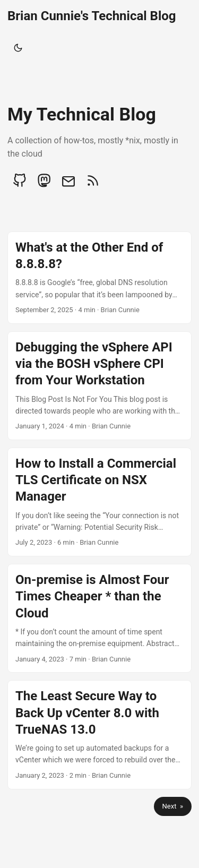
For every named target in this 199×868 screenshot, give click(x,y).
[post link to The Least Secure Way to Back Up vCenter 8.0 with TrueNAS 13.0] (99, 734)
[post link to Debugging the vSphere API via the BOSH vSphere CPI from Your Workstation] (99, 386)
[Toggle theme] (18, 48)
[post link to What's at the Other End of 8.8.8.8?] (99, 278)
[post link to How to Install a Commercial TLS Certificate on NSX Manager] (99, 502)
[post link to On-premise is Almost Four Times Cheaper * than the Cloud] (99, 618)
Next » (173, 806)
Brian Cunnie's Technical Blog (92, 16)
